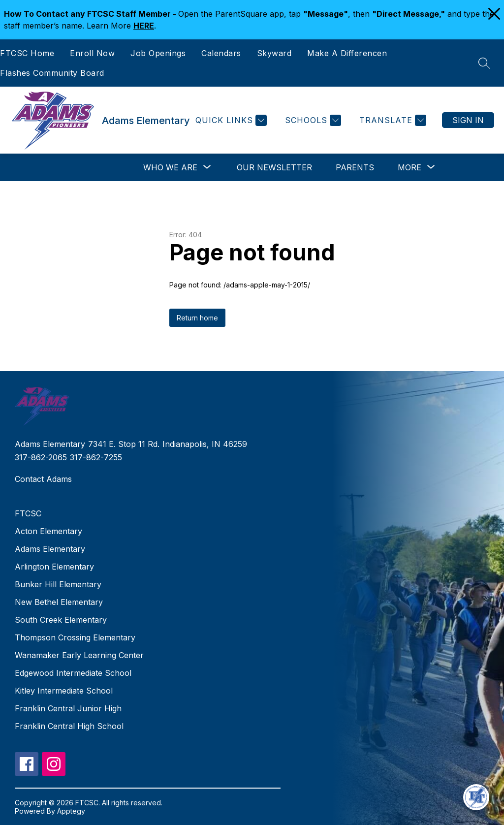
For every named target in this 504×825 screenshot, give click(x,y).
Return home (197, 318)
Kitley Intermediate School (64, 691)
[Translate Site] (392, 120)
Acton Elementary (48, 531)
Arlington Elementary (54, 567)
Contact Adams (43, 479)
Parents (355, 167)
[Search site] (484, 63)
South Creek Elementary (61, 620)
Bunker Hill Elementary (58, 584)
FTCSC (28, 513)
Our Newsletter (274, 167)
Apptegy (71, 811)
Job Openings (158, 53)
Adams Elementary (50, 549)
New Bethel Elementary (59, 602)
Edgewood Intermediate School (73, 673)
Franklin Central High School (69, 726)
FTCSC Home (27, 53)
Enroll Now (92, 53)
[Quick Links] (230, 120)
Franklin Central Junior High (68, 708)
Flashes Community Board (52, 73)
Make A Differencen (347, 53)
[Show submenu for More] (409, 167)
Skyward (274, 53)
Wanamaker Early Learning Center (79, 655)
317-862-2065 (41, 457)
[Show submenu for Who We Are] (170, 167)
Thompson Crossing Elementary (75, 637)
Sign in (468, 120)
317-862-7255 (96, 457)
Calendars (221, 53)
